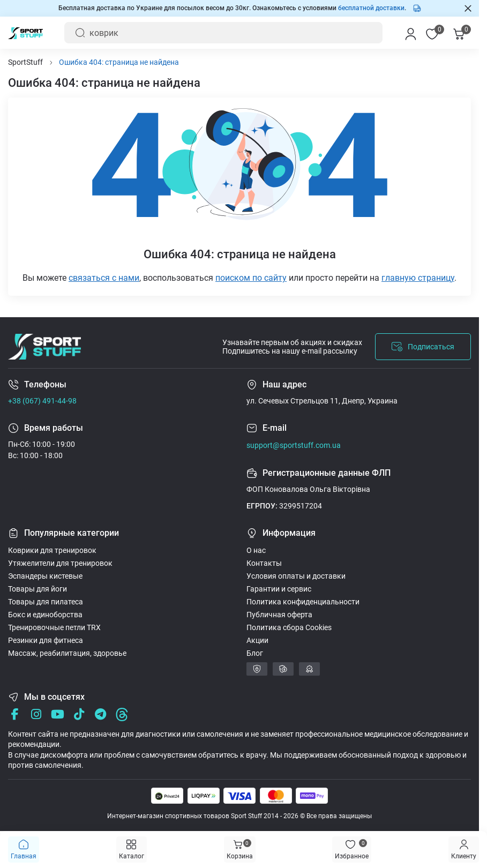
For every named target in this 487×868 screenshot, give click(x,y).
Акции (257, 640)
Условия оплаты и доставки (296, 576)
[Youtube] (58, 714)
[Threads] (122, 714)
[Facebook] (15, 714)
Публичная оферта (279, 615)
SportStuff (25, 62)
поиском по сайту (251, 278)
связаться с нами (104, 278)
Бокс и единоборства (45, 615)
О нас (256, 550)
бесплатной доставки (371, 8)
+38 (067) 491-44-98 (42, 401)
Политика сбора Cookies (289, 627)
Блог (255, 653)
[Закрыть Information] (468, 8)
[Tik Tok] (79, 714)
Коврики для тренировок (52, 550)
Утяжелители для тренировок (60, 563)
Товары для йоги (38, 589)
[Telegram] (100, 714)
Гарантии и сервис (279, 589)
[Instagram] (36, 714)
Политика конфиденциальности (303, 602)
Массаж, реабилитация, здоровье (67, 653)
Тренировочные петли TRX (54, 627)
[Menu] (464, 850)
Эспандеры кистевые (45, 576)
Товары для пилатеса (46, 602)
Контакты (264, 563)
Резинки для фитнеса (46, 640)
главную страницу (418, 278)
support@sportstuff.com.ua (294, 445)
